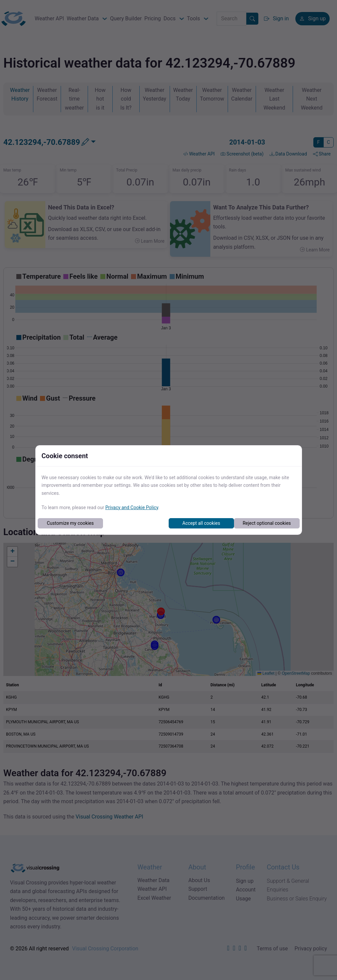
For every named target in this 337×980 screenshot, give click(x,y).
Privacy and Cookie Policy (132, 507)
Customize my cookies (70, 523)
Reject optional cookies (267, 523)
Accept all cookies (201, 523)
